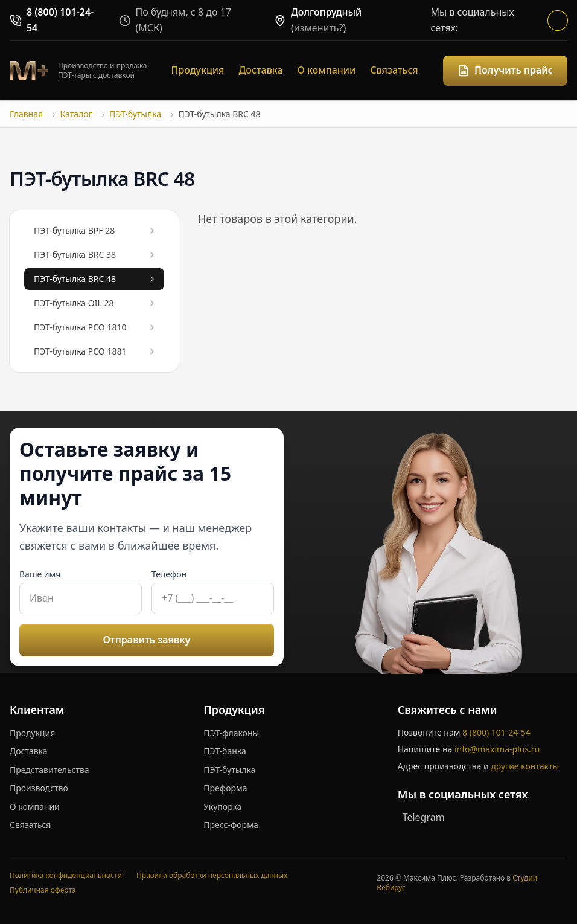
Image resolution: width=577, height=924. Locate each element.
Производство (39, 788)
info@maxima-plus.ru (497, 749)
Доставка (260, 70)
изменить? (319, 28)
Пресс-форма (231, 825)
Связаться (394, 70)
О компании (327, 70)
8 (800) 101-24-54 (496, 732)
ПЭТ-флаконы (231, 733)
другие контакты (525, 766)
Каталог (76, 114)
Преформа (225, 788)
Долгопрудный (326, 12)
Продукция (198, 70)
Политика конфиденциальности (66, 875)
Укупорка (222, 807)
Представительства (49, 770)
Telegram (424, 817)
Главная (26, 114)
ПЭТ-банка (225, 751)
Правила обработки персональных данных (212, 875)
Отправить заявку (147, 640)
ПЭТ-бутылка (135, 114)
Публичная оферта (43, 890)
